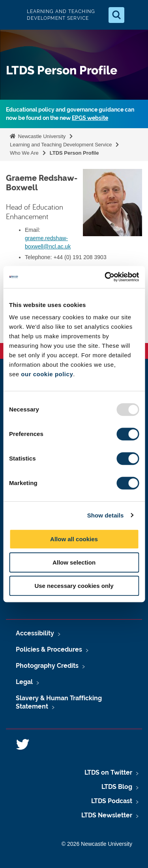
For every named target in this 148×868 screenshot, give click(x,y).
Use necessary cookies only (74, 586)
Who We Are (24, 153)
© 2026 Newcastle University (97, 844)
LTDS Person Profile (74, 153)
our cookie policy (47, 374)
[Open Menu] (135, 15)
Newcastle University (41, 136)
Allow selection (74, 562)
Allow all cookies (74, 539)
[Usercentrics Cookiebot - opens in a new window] (105, 277)
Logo (13, 15)
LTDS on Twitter (108, 772)
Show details (106, 515)
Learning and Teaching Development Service (61, 145)
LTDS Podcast (112, 801)
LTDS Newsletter (107, 815)
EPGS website (90, 118)
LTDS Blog (117, 787)
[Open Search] (116, 15)
